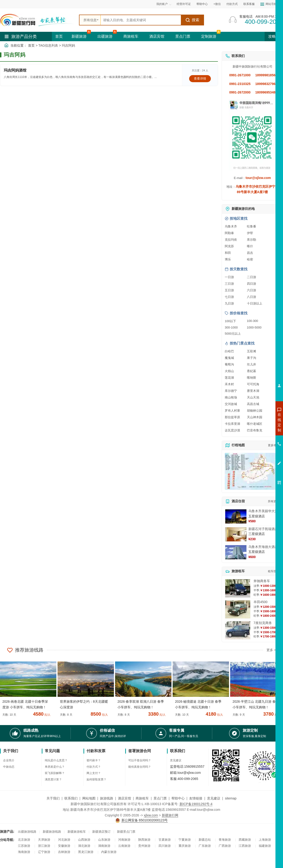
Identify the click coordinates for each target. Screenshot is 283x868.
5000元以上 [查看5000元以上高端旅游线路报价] (233, 334)
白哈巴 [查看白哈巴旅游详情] (229, 351)
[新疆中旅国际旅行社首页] (38, 20)
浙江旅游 (44, 846)
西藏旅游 (245, 840)
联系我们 (71, 798)
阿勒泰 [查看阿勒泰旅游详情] (229, 233)
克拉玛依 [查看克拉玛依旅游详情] (231, 240)
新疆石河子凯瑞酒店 (263, 529)
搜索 (192, 20)
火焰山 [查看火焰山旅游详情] (229, 371)
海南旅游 (24, 852)
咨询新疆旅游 (258, 422)
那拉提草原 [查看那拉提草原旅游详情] (232, 417)
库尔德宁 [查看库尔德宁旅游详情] (231, 391)
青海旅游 (225, 840)
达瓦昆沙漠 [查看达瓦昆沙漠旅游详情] (232, 430)
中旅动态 (9, 767)
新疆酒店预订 (101, 832)
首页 (59, 36)
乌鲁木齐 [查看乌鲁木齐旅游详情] (231, 226)
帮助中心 (202, 4)
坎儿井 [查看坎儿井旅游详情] (252, 364)
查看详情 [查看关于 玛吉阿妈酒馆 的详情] (200, 79)
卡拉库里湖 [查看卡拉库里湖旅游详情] (232, 424)
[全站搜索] (141, 20)
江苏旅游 (24, 846)
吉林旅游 (64, 852)
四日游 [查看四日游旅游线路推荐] (252, 284)
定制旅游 (209, 36)
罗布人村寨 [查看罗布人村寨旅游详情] (232, 411)
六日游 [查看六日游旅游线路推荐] (252, 290)
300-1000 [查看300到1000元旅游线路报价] (231, 327)
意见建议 (176, 760)
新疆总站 (205, 840)
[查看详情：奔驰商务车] (238, 588)
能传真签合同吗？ (140, 767)
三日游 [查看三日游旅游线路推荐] (229, 284)
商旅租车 (131, 36)
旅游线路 (107, 798)
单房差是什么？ (55, 767)
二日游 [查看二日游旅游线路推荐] (252, 277)
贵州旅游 (144, 846)
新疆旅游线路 (52, 832)
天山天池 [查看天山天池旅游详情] (253, 397)
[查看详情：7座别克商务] (238, 630)
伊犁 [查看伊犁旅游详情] (250, 233)
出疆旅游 (105, 36)
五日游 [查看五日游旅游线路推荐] (229, 290)
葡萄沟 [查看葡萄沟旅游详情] (229, 364)
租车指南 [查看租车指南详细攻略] (274, 571)
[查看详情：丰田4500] (238, 609)
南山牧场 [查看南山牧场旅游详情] (231, 397)
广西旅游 (225, 846)
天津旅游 (44, 840)
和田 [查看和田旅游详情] (228, 253)
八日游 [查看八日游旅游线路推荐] (252, 297)
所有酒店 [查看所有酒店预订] (274, 501)
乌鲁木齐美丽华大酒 (263, 511)
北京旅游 (24, 840)
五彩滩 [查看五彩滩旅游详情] (252, 351)
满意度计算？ (53, 779)
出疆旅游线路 (27, 832)
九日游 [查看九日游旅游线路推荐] (229, 303)
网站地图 (89, 798)
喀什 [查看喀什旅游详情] (250, 246)
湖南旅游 (104, 846)
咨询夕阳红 (258, 456)
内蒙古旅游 (109, 852)
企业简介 (9, 760)
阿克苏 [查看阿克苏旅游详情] (229, 246)
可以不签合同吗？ (140, 760)
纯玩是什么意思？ (56, 760)
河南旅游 (124, 840)
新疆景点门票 (126, 832)
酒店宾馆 (157, 36)
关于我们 (53, 798)
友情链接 (196, 798)
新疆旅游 (79, 36)
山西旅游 (84, 840)
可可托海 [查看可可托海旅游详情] (253, 384)
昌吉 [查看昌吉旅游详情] (250, 253)
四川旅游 (165, 846)
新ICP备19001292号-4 (196, 804)
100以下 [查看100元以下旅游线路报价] (230, 321)
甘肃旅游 (165, 840)
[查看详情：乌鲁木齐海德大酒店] (236, 552)
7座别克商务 (263, 623)
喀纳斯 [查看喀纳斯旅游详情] (252, 378)
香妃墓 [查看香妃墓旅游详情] (252, 371)
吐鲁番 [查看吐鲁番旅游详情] (252, 226)
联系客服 (249, 4)
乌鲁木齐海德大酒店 (263, 547)
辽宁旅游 (44, 852)
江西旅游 (245, 846)
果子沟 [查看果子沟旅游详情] (252, 358)
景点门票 (183, 36)
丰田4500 (260, 602)
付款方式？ (94, 767)
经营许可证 (184, 4)
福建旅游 (265, 846)
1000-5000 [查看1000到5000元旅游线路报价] (254, 327)
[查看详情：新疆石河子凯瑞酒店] (236, 534)
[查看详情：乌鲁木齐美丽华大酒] (236, 516)
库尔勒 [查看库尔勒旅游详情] (252, 240)
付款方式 (232, 4)
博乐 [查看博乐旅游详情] (228, 259)
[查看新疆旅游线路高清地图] (252, 471)
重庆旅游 (185, 846)
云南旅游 (124, 846)
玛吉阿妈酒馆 (15, 70)
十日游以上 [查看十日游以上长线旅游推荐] (255, 303)
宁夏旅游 (185, 840)
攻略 (274, 36)
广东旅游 (205, 846)
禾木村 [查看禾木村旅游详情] (229, 384)
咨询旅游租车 (258, 448)
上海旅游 (265, 840)
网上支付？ (94, 773)
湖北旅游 (84, 846)
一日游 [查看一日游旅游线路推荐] (229, 277)
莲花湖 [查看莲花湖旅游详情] (229, 378)
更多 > (271, 650)
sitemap (231, 798)
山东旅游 (104, 840)
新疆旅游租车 (77, 832)
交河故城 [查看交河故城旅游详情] (231, 404)
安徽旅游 (64, 846)
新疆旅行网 (170, 815)
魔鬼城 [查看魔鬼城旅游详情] (229, 358)
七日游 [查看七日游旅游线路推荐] (229, 297)
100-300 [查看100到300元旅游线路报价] (253, 321)
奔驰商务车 (262, 581)
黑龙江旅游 (86, 852)
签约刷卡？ (94, 760)
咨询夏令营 (258, 439)
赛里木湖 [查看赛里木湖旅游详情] (253, 391)
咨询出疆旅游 (258, 431)
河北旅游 (64, 840)
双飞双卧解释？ (55, 773)
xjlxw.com (151, 815)
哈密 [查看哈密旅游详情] (250, 259)
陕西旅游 (144, 840)
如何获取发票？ (96, 779)
